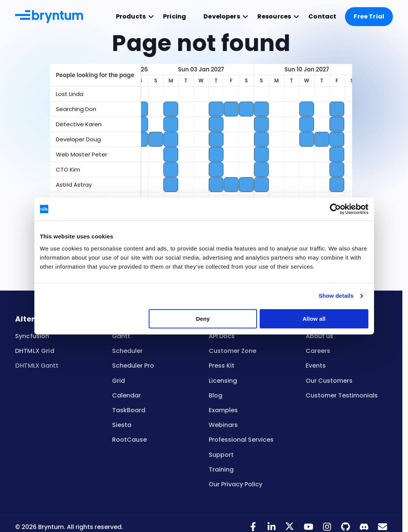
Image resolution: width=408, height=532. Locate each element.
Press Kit (222, 366)
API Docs (222, 336)
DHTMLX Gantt (37, 366)
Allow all (314, 319)
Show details (336, 296)
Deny (203, 319)
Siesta (122, 425)
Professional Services (241, 440)
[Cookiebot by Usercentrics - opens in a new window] (335, 209)
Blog (216, 395)
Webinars (223, 425)
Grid (119, 381)
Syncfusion (32, 336)
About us (319, 336)
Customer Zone (232, 351)
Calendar (126, 395)
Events (316, 366)
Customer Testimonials (342, 395)
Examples (223, 410)
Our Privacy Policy (236, 484)
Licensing (223, 381)
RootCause (129, 440)
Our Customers (329, 381)
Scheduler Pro (133, 366)
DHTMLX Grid (35, 351)
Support (221, 455)
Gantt (121, 336)
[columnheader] (95, 75)
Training (221, 469)
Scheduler (127, 351)
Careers (318, 351)
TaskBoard (129, 410)
